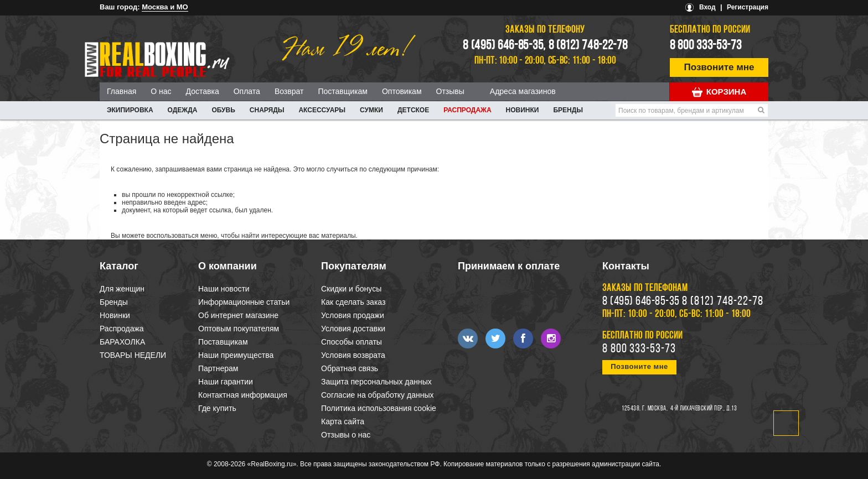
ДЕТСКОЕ (413, 110)
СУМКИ (371, 110)
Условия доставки (353, 329)
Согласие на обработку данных (378, 395)
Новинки (523, 110)
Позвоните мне (719, 67)
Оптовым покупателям (239, 329)
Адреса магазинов (523, 91)
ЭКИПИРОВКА (130, 110)
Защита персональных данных (376, 382)
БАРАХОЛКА (122, 342)
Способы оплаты (352, 342)
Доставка (203, 91)
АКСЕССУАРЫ (322, 110)
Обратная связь (350, 368)
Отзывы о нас (346, 435)
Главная (122, 91)
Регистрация (748, 7)
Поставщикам (343, 91)
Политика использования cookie (379, 408)
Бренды (568, 110)
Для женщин (122, 289)
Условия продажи (353, 315)
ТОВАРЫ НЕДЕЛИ (133, 355)
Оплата (247, 91)
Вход (707, 7)
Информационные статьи (244, 302)
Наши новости (224, 289)
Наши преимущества (236, 355)
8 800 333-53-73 (706, 46)
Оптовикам (402, 91)
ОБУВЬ (223, 110)
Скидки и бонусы (351, 289)
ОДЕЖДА (183, 110)
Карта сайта (343, 421)
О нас (161, 91)
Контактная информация (243, 395)
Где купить (217, 408)
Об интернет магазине (238, 315)
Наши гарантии (226, 382)
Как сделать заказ (353, 302)
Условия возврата (353, 355)
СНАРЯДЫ (267, 110)
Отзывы (450, 91)
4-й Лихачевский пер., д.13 (704, 409)
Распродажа (467, 110)
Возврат (289, 91)
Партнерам (218, 368)
